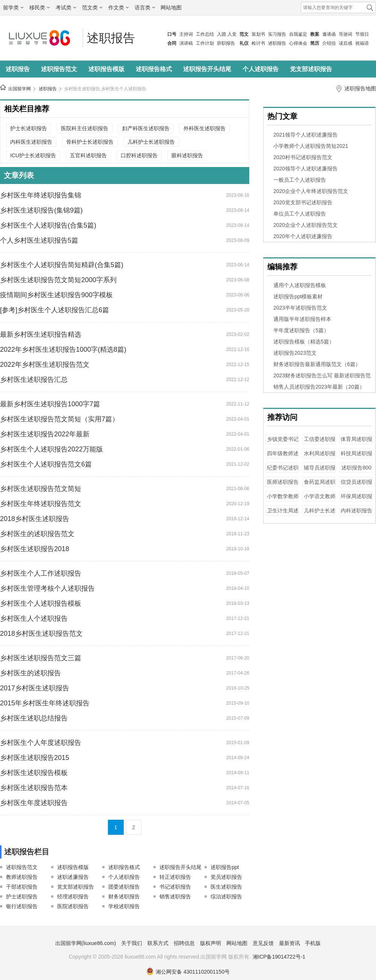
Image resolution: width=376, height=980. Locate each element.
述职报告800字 (356, 471)
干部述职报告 (22, 887)
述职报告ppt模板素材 (298, 296)
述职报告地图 (360, 88)
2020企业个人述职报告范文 (305, 225)
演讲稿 (186, 43)
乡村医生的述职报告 (30, 673)
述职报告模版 (106, 69)
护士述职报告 (22, 896)
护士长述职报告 (29, 128)
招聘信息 (184, 943)
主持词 (186, 34)
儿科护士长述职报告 (151, 142)
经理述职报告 (73, 896)
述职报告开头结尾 (207, 69)
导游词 (346, 34)
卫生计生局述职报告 (283, 514)
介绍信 (329, 43)
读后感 (346, 43)
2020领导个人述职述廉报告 (305, 169)
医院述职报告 (73, 906)
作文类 (118, 8)
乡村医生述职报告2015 (35, 758)
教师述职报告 (22, 877)
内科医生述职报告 (31, 142)
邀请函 (329, 34)
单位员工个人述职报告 (300, 214)
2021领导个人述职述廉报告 (305, 135)
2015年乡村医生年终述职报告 (45, 703)
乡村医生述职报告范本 (34, 788)
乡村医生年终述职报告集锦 (41, 195)
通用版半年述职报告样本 (302, 319)
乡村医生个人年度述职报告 (41, 743)
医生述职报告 (226, 887)
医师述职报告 (283, 482)
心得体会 (298, 43)
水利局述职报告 (320, 457)
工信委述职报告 (320, 443)
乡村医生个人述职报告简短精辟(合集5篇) (62, 265)
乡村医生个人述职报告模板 (41, 603)
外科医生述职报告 (205, 128)
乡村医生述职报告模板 (34, 773)
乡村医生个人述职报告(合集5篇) (48, 225)
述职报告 (277, 43)
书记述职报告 (175, 887)
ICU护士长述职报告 (33, 155)
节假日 (362, 34)
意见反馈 (263, 943)
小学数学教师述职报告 (283, 500)
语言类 (145, 8)
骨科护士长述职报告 (90, 142)
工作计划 (205, 43)
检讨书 (258, 43)
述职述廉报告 (73, 877)
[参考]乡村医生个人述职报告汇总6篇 (55, 310)
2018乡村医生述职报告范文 (41, 634)
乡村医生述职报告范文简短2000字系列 (58, 280)
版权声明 (211, 943)
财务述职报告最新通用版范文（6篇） (317, 364)
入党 (232, 34)
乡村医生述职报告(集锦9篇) (41, 210)
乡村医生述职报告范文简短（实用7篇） (59, 419)
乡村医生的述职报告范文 (37, 534)
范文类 (92, 8)
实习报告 (277, 34)
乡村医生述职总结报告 (34, 718)
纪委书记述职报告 (283, 471)
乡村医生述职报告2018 (35, 549)
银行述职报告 (22, 906)
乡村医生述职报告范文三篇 (41, 658)
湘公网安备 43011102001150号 (188, 972)
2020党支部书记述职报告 (303, 202)
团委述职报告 (124, 887)
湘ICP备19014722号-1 (279, 957)
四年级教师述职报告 (283, 457)
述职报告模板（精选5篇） (304, 342)
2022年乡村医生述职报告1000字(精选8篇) (63, 349)
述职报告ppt (225, 867)
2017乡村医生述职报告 (35, 688)
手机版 (313, 943)
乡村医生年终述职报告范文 (41, 504)
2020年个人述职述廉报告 (303, 236)
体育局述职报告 (356, 443)
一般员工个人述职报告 (300, 180)
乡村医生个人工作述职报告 (41, 573)
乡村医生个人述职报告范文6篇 (46, 464)
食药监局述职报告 (320, 485)
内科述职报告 (356, 511)
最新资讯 (290, 943)
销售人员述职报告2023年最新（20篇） (319, 387)
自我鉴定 (298, 34)
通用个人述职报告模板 (300, 285)
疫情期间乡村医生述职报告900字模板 (56, 295)
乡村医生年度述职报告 (34, 803)
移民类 (39, 8)
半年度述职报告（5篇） (301, 330)
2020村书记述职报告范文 (303, 157)
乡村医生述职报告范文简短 (41, 489)
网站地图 (171, 8)
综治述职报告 (226, 896)
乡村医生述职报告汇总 (34, 380)
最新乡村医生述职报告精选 (41, 334)
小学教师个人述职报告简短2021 (311, 146)
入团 (221, 34)
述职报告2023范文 (295, 353)
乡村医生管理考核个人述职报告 (47, 588)
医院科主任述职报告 (85, 128)
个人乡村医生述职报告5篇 (39, 240)
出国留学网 (20, 89)
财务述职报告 (124, 896)
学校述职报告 (124, 906)
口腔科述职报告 (139, 155)
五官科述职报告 (88, 155)
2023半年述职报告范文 (300, 308)
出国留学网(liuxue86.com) (86, 943)
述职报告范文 (59, 69)
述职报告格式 (154, 69)
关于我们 (132, 943)
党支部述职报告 (311, 69)
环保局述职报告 (356, 500)
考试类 (66, 8)
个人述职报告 (261, 69)
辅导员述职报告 (320, 471)
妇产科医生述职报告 (146, 128)
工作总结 (205, 34)
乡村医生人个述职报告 (34, 618)
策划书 (258, 34)
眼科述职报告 (187, 155)
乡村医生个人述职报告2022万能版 (52, 449)
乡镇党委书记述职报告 (283, 443)
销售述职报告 (175, 896)
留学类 (13, 8)
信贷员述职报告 (356, 485)
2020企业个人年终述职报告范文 (311, 191)
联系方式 (158, 943)
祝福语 (362, 43)
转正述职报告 (175, 877)
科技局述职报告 (356, 457)
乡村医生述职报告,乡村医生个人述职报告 (105, 89)
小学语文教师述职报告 (320, 500)
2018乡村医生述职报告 (35, 519)
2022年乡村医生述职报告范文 (45, 365)
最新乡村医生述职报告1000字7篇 (50, 404)
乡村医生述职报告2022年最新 (45, 434)
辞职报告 (226, 43)
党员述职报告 (226, 877)
